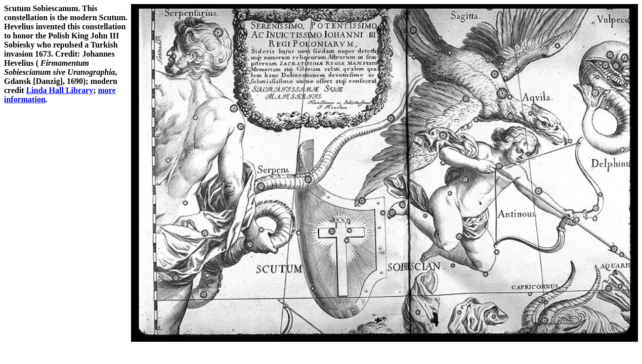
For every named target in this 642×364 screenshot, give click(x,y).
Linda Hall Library (60, 90)
